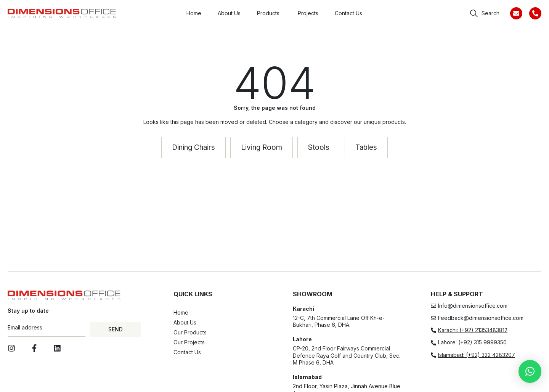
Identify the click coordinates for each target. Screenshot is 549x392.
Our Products (190, 332)
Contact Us (187, 352)
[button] (530, 371)
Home (181, 312)
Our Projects (189, 342)
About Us (185, 322)
